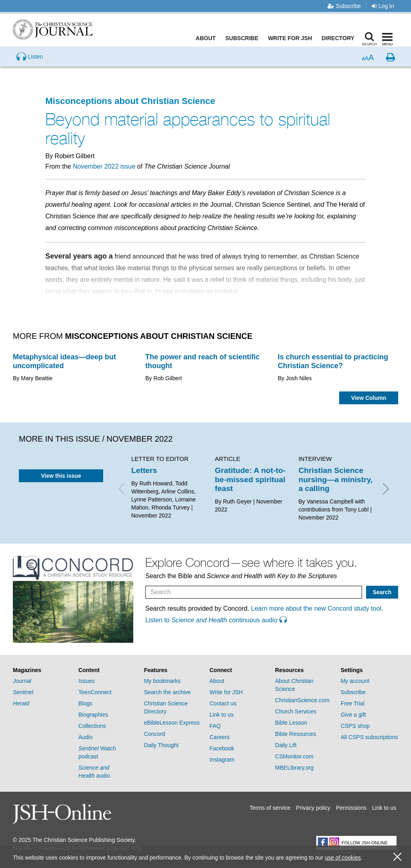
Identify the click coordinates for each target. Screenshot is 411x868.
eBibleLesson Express (172, 723)
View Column (369, 398)
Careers (220, 737)
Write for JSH (292, 38)
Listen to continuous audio (216, 620)
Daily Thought (161, 745)
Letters (144, 470)
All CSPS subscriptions (369, 737)
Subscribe (344, 6)
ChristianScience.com (302, 700)
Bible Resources (295, 734)
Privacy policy (313, 808)
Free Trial (353, 703)
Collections (92, 726)
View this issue (61, 476)
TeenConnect (95, 692)
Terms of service (270, 808)
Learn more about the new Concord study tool (316, 608)
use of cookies (343, 858)
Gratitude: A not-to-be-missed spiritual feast (250, 479)
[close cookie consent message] (397, 857)
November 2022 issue (104, 166)
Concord (155, 734)
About (208, 38)
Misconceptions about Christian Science (130, 101)
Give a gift (353, 715)
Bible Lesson (291, 723)
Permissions (351, 808)
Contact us (223, 703)
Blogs (85, 703)
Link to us (222, 715)
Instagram (222, 760)
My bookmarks (162, 681)
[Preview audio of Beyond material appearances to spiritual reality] (30, 70)
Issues (86, 681)
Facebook (222, 748)
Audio (85, 737)
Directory (340, 38)
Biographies (93, 715)
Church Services (296, 711)
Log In (383, 6)
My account (355, 681)
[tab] (42, 670)
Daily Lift (286, 745)
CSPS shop (355, 726)
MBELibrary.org (294, 768)
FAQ (215, 726)
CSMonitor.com (294, 756)
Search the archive (168, 692)
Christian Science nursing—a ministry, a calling (336, 479)
